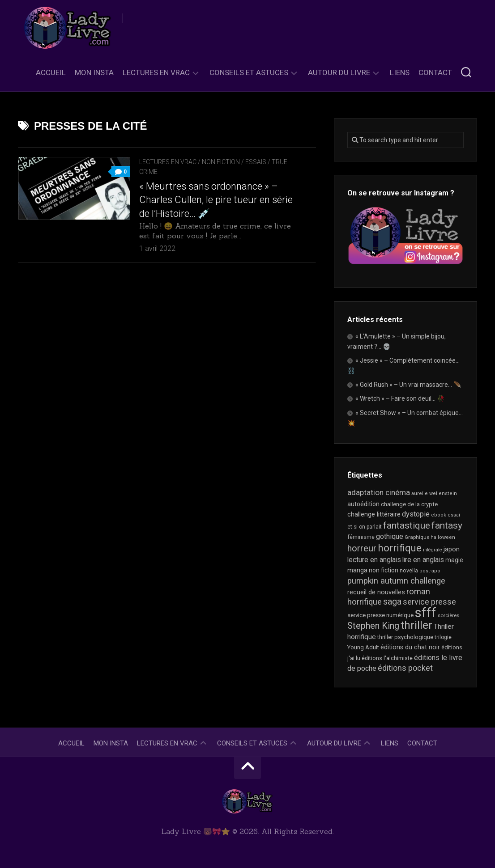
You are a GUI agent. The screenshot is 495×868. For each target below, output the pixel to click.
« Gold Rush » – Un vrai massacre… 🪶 (408, 385)
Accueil (51, 72)
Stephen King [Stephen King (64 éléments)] (373, 626)
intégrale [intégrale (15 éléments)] (433, 550)
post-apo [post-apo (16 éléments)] (430, 571)
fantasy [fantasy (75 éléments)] (447, 525)
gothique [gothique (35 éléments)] (390, 536)
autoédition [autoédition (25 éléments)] (363, 504)
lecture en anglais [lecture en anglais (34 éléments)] (374, 560)
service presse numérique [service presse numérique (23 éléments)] (380, 615)
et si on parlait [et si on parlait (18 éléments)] (365, 527)
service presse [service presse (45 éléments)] (429, 602)
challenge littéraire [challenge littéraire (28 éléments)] (374, 514)
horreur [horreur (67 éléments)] (362, 548)
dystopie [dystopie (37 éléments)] (416, 514)
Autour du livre (339, 72)
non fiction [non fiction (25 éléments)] (384, 570)
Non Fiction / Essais (234, 162)
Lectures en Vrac (156, 72)
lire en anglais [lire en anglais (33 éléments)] (423, 560)
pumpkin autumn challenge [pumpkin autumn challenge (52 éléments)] (396, 581)
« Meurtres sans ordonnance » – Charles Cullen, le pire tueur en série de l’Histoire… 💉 (216, 200)
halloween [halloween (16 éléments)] (443, 537)
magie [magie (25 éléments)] (454, 560)
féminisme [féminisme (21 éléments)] (361, 537)
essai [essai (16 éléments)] (454, 515)
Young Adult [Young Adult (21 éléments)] (363, 647)
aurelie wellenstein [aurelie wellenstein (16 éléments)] (434, 493)
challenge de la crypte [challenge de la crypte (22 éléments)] (409, 504)
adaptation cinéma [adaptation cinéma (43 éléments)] (379, 492)
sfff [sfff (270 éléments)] (426, 613)
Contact (435, 72)
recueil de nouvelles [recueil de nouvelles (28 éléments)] (376, 592)
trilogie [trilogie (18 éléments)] (443, 637)
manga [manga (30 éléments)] (357, 570)
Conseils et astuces (249, 72)
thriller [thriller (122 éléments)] (416, 625)
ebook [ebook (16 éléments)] (439, 515)
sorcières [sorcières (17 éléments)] (448, 615)
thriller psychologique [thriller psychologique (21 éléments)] (405, 637)
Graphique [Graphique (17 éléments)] (417, 537)
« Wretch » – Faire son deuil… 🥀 (400, 398)
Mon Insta (94, 72)
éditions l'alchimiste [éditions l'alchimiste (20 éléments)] (387, 658)
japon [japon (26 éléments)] (452, 549)
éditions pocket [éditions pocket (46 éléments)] (405, 668)
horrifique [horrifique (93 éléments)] (400, 548)
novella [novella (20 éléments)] (409, 570)
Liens (400, 72)
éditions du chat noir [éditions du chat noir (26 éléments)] (410, 647)
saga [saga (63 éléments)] (392, 602)
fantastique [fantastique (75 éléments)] (407, 525)
